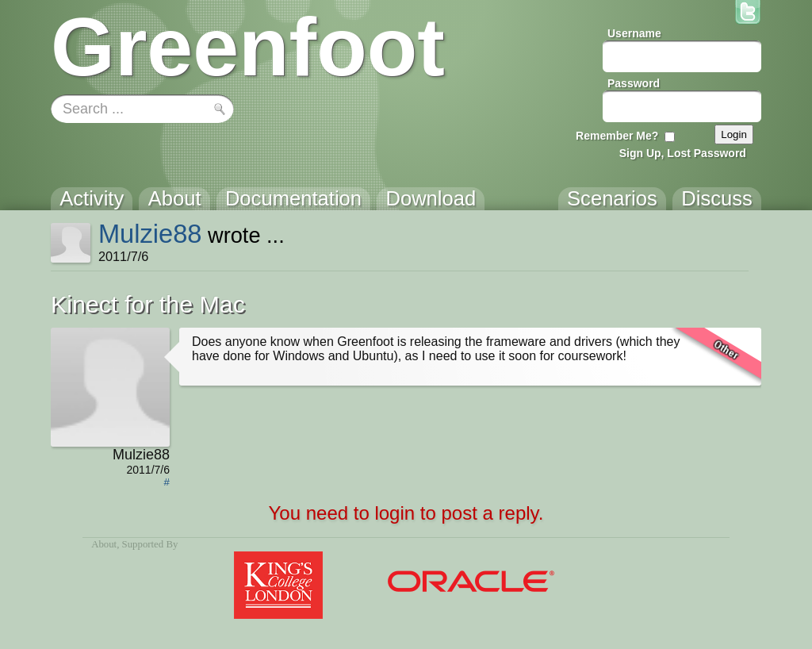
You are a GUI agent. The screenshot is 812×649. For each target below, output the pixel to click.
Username (634, 33)
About (104, 544)
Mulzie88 (150, 234)
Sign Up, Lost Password (683, 153)
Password (634, 83)
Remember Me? (617, 136)
